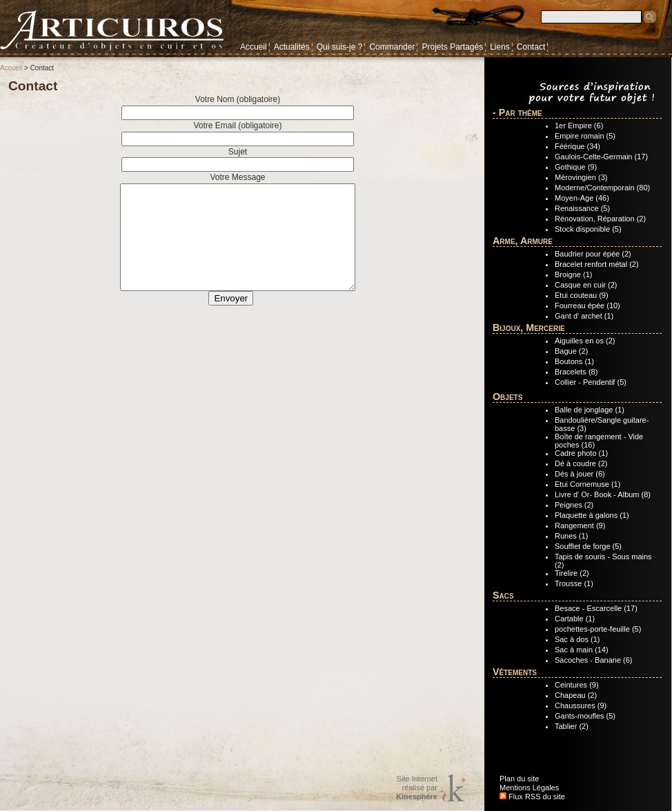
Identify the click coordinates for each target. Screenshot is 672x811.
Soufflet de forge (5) (588, 546)
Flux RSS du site (532, 797)
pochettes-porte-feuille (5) (598, 629)
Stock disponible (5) (588, 229)
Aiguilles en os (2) (585, 341)
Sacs (503, 595)
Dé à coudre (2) (581, 463)
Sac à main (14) (582, 650)
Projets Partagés (452, 47)
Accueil (254, 47)
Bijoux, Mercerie (529, 328)
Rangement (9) (580, 525)
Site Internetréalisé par (417, 788)
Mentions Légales (529, 788)
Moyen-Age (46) (582, 198)
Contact (531, 47)
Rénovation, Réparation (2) (600, 219)
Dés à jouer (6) (580, 474)
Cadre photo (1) (581, 453)
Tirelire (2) (572, 573)
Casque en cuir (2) (586, 285)
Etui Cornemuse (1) (587, 484)
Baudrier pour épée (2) (593, 254)
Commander (392, 47)
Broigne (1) (573, 274)
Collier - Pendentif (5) (591, 382)
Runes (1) (571, 536)
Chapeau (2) (576, 695)
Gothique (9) (576, 167)
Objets (507, 397)
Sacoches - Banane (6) (594, 660)
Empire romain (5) (585, 136)
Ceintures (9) (577, 685)
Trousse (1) (574, 583)
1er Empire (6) (579, 126)
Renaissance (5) (582, 208)
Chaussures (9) (581, 705)
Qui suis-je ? (340, 47)
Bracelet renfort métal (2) (597, 264)
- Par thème (517, 112)
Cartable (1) (575, 619)
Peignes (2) (574, 505)
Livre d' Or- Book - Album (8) (603, 494)
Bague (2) (571, 351)
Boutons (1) (574, 361)
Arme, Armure (523, 241)
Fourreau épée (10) (587, 306)
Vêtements (515, 672)
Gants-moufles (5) (585, 716)
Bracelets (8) (576, 372)
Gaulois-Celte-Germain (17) (601, 157)
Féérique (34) (577, 146)
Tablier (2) (572, 726)
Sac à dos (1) (577, 639)
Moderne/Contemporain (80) (602, 188)
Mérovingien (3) (581, 177)
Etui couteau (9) (582, 295)
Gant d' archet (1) (584, 316)
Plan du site (519, 779)
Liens (500, 47)
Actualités (292, 47)
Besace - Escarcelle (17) (596, 608)
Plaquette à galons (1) (592, 515)
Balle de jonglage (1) (590, 410)
